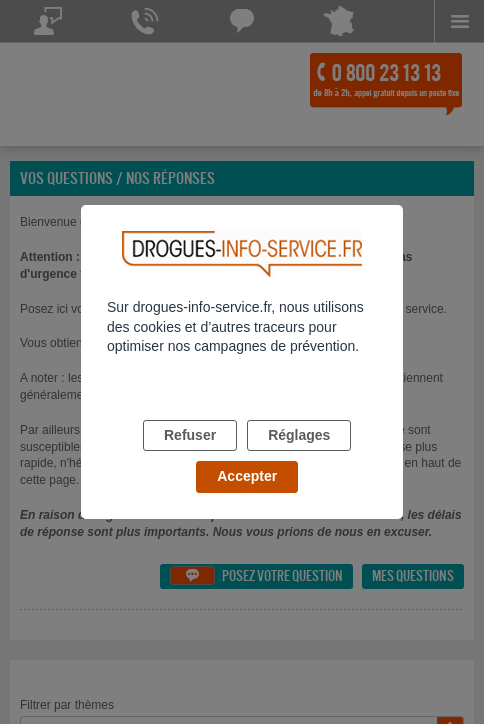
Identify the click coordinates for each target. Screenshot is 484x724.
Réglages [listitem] (299, 435)
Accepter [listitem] (247, 476)
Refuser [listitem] (190, 435)
